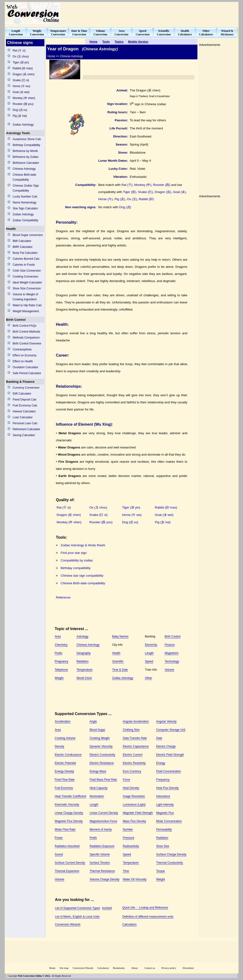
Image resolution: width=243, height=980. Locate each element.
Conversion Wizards (68, 924)
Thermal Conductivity (170, 863)
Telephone (61, 670)
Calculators (130, 924)
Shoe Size (163, 846)
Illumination (97, 796)
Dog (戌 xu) (20, 110)
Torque (161, 871)
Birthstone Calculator (26, 163)
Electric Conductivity (102, 755)
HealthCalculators (185, 33)
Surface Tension (100, 863)
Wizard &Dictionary (227, 33)
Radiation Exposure (102, 846)
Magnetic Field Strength (138, 813)
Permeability (164, 829)
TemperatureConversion (58, 33)
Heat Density (131, 788)
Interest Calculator (24, 411)
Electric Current (133, 755)
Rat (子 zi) (19, 51)
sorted (107, 908)
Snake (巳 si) (21, 80)
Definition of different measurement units (148, 917)
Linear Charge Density (69, 813)
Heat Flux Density (167, 788)
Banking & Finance (20, 382)
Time (126, 871)
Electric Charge (166, 746)
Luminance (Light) (134, 805)
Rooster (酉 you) (23, 104)
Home (52, 968)
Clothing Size (131, 730)
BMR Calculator (23, 247)
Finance (170, 645)
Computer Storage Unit (171, 730)
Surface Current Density (70, 863)
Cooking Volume (65, 738)
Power (59, 838)
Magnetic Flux (165, 813)
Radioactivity (131, 846)
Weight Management (26, 311)
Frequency (163, 780)
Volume (169, 670)
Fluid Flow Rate (65, 780)
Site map (64, 968)
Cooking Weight (100, 738)
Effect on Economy (25, 355)
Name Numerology (24, 203)
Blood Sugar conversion (28, 235)
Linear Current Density (104, 813)
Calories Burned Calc (26, 259)
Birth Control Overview (27, 344)
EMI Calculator (22, 394)
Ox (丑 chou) (21, 57)
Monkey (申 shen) (24, 98)
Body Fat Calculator (25, 253)
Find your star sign (74, 553)
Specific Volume (100, 854)
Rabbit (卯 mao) (23, 68)
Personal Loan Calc (25, 423)
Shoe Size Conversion (27, 288)
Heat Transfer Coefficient (71, 796)
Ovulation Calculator (25, 367)
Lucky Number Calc (25, 197)
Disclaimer (188, 968)
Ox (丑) (132, 199)
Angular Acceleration (136, 721)
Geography (83, 653)
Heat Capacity (98, 788)
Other (149, 678)
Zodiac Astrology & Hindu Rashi (83, 545)
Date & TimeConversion (79, 33)
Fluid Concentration (168, 771)
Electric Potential (65, 763)
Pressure (128, 838)
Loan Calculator (23, 417)
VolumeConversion (100, 33)
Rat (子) (127, 185)
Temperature (84, 670)
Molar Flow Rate (65, 829)
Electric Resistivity (134, 763)
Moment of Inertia (100, 829)
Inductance (163, 796)
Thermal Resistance (102, 871)
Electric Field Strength (170, 755)
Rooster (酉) (162, 185)
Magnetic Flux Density (69, 821)
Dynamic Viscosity (101, 746)
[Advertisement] (151, 13)
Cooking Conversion (25, 277)
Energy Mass (98, 771)
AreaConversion (122, 33)
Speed (149, 661)
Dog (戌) (125, 207)
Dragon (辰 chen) (23, 74)
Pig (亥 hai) (20, 116)
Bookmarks (119, 968)
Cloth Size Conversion (27, 271)
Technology (172, 661)
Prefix (93, 838)
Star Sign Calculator (25, 208)
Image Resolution (134, 796)
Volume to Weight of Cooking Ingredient (25, 297)
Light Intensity (165, 805)
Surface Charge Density (171, 854)
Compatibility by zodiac (77, 560)
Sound (59, 854)
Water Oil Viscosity (135, 879)
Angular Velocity (166, 721)
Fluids (59, 653)
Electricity (151, 645)
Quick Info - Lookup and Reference (145, 908)
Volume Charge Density (104, 879)
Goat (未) (179, 192)
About (134, 968)
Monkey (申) (143, 185)
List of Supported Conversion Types (78, 908)
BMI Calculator (22, 241)
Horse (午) (105, 199)
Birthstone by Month (25, 151)
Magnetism (172, 653)
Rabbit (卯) (146, 199)
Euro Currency (132, 771)
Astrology (82, 636)
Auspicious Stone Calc (27, 139)
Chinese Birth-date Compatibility (24, 177)
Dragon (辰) (163, 192)
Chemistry (61, 645)
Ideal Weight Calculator (27, 283)
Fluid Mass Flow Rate (103, 780)
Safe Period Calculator (27, 373)
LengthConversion (16, 33)
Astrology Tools (18, 133)
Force (126, 780)
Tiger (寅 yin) (21, 62)
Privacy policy (169, 968)
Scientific (118, 661)
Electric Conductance (68, 755)
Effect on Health (23, 361)
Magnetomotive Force (103, 821)
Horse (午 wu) (21, 86)
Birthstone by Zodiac (26, 157)
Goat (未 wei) (21, 92)
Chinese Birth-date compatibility (83, 583)
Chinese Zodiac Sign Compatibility (26, 188)
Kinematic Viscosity (67, 805)
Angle (93, 721)
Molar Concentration (169, 821)
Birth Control (16, 320)
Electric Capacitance (136, 746)
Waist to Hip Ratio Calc (27, 305)
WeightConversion (37, 33)
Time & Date (120, 670)
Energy (161, 763)
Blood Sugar (97, 730)
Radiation (82, 661)
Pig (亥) (120, 199)
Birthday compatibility (76, 568)
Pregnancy (62, 661)
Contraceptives (22, 349)
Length (149, 653)
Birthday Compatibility (26, 145)
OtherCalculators (206, 33)
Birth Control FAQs (24, 326)
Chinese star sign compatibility (82, 576)
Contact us (150, 968)
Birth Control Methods (26, 332)
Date (159, 738)
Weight (59, 678)
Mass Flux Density (134, 821)
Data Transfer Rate (135, 738)
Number (128, 829)
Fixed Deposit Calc (25, 400)
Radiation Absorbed (67, 846)
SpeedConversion (143, 33)
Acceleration (63, 721)
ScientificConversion (164, 33)
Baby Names (120, 636)
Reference (63, 597)
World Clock (84, 678)
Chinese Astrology (24, 169)
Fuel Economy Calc (25, 405)
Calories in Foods (24, 265)
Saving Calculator (24, 435)
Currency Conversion (26, 388)
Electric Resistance (102, 763)
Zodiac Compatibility (25, 220)
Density (60, 746)
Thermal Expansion (67, 871)
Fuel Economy (64, 788)
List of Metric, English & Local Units (77, 917)
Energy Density (64, 771)
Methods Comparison (26, 338)
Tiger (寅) (129, 192)
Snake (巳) (145, 192)
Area (58, 636)
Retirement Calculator (26, 429)
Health (11, 229)
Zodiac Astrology (23, 125)
